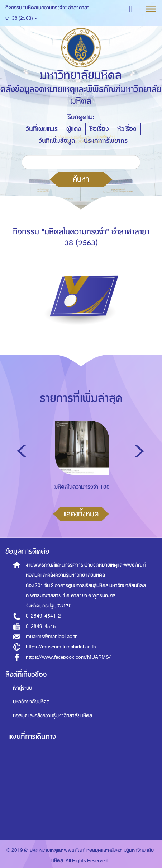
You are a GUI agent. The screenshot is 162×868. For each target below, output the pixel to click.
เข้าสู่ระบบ (22, 688)
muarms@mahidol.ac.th (52, 636)
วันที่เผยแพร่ (42, 129)
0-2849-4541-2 (43, 616)
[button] (131, 9)
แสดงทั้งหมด (81, 514)
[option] (80, 469)
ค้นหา (81, 179)
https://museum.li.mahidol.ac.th (61, 647)
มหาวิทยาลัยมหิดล (31, 702)
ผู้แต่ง (74, 129)
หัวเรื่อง (127, 129)
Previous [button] (22, 451)
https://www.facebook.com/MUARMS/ (68, 657)
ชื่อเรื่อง (99, 129)
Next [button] (139, 451)
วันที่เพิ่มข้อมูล (57, 141)
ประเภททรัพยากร (106, 141)
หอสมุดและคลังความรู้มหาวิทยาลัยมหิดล (53, 716)
